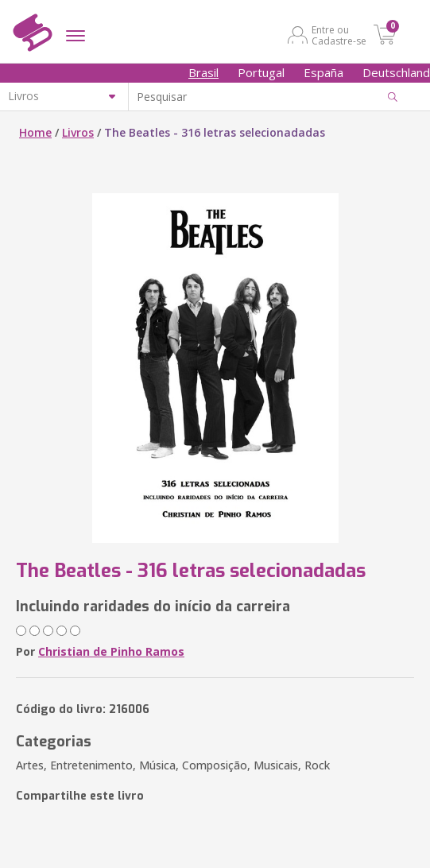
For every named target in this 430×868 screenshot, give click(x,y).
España (323, 72)
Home (35, 132)
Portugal (261, 72)
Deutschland (396, 72)
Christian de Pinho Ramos (111, 651)
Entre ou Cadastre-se (339, 35)
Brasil (203, 72)
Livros (78, 132)
